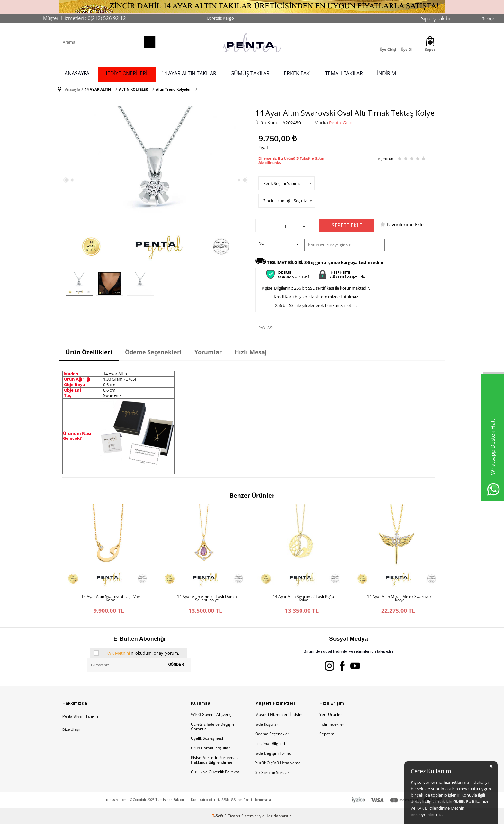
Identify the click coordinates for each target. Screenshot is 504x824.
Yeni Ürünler (331, 715)
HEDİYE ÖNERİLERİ (125, 73)
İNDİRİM (387, 73)
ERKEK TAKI (297, 73)
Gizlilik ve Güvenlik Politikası (216, 772)
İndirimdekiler (332, 724)
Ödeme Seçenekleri (273, 734)
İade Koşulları (267, 724)
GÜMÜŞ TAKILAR (250, 73)
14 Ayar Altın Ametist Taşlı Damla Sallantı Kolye (207, 598)
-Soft (218, 816)
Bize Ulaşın (72, 729)
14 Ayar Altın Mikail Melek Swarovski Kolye (400, 598)
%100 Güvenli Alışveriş (211, 715)
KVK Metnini (118, 653)
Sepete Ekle (347, 225)
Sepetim (327, 734)
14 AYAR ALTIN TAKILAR (189, 73)
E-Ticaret (232, 816)
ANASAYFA (77, 73)
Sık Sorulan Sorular (272, 772)
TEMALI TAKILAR (344, 73)
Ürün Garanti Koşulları (211, 748)
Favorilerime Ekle (405, 225)
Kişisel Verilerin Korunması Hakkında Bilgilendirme (215, 760)
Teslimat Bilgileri (270, 743)
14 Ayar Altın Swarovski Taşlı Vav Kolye (111, 598)
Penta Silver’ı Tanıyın (80, 716)
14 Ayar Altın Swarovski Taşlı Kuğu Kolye (303, 598)
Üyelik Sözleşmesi (207, 738)
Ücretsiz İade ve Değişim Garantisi (213, 726)
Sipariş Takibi (436, 18)
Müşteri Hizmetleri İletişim (279, 715)
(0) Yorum (386, 159)
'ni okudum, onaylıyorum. (136, 653)
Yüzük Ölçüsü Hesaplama (278, 763)
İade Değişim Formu (273, 753)
